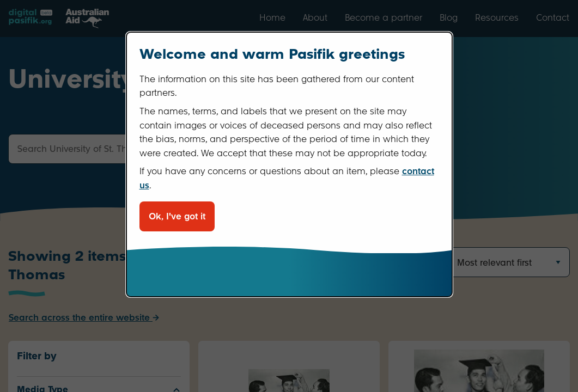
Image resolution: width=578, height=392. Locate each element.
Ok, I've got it (177, 216)
